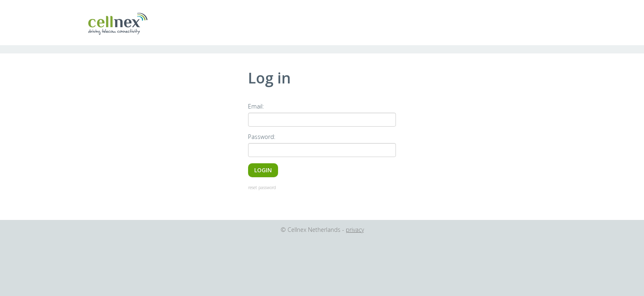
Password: (262, 137)
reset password (262, 187)
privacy (355, 230)
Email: (256, 106)
